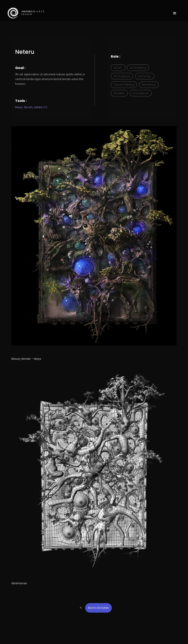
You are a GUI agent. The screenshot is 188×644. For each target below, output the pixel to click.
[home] (32, 13)
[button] (175, 10)
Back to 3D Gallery (98, 608)
